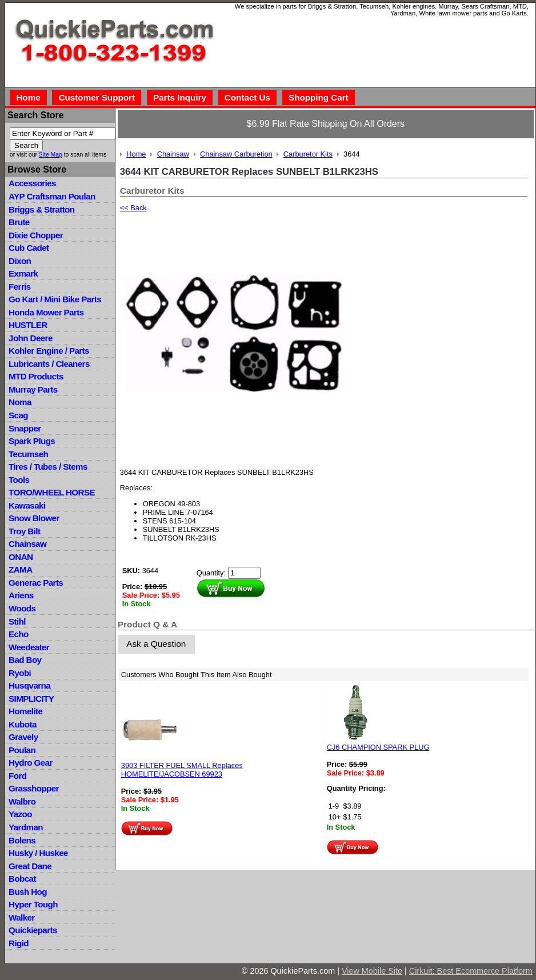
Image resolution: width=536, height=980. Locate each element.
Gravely (23, 737)
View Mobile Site (372, 971)
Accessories (32, 183)
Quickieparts (33, 930)
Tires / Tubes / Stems (48, 467)
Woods (22, 608)
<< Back (133, 208)
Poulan (22, 750)
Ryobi (20, 673)
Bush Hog (28, 892)
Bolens (22, 840)
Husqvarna (29, 685)
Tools (19, 480)
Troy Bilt (24, 531)
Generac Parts (36, 583)
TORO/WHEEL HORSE (52, 492)
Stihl (17, 621)
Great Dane (30, 866)
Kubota (23, 724)
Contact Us (247, 97)
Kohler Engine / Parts (49, 351)
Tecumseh (28, 454)
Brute (19, 222)
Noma (20, 402)
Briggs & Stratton (41, 209)
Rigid (19, 943)
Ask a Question (156, 644)
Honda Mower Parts (46, 312)
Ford (17, 776)
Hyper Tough (33, 904)
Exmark (23, 273)
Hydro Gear (31, 763)
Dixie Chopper (36, 235)
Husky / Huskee (38, 853)
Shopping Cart (319, 97)
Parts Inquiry (180, 97)
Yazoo (20, 814)
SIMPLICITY (31, 699)
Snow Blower (34, 518)
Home (28, 97)
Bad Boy (25, 660)
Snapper (25, 428)
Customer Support (97, 97)
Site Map (51, 155)
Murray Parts (33, 389)
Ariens (21, 595)
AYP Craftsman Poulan (52, 196)
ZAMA (20, 569)
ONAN (21, 557)
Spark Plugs (32, 441)
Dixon (20, 261)
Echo (19, 634)
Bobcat (22, 879)
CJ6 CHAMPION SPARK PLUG (378, 747)
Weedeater (29, 647)
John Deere (31, 338)
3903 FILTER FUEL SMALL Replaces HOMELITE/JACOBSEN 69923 (182, 770)
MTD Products (36, 376)
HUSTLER (28, 325)
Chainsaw (27, 544)
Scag (18, 415)
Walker (22, 917)
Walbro (22, 801)
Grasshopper (34, 788)
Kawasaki (27, 505)
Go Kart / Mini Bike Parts (55, 299)
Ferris (20, 287)
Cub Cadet (29, 248)
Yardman (26, 827)
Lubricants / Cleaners (49, 364)
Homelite (25, 711)
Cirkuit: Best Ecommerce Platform (471, 971)
